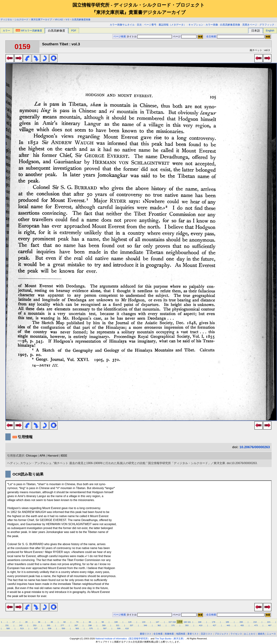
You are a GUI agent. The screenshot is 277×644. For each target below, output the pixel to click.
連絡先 (261, 634)
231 (7, 625)
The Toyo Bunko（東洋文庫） (170, 639)
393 (187, 625)
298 (90, 625)
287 (76, 625)
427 (214, 625)
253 (35, 625)
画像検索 (169, 634)
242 (21, 625)
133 (144, 622)
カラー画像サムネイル (122, 25)
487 (270, 625)
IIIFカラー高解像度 (29, 31)
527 (36, 628)
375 (173, 625)
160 (185, 622)
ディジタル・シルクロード (14, 20)
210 (255, 622)
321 (118, 625)
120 (130, 622)
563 (77, 628)
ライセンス (236, 634)
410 (201, 625)
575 (91, 628)
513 (22, 628)
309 (104, 625)
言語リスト (207, 634)
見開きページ (250, 25)
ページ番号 (150, 25)
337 (132, 625)
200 (241, 622)
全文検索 (211, 37)
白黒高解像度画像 (81, 20)
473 (256, 625)
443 (228, 625)
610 (127, 628)
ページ (184, 37)
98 (103, 622)
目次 (139, 25)
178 (214, 622)
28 (26, 622)
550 (63, 628)
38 (39, 622)
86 (90, 622)
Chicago (31, 456)
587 (105, 628)
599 (119, 628)
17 (14, 622)
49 (52, 622)
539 (50, 628)
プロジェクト (222, 634)
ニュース (271, 634)
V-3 (67, 20)
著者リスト (193, 634)
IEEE (64, 456)
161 (189, 622)
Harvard (53, 456)
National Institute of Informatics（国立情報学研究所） (123, 639)
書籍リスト (146, 634)
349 (145, 625)
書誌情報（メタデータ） (172, 25)
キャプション (196, 25)
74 (77, 622)
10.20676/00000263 (255, 447)
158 (174, 622)
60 (64, 622)
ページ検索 (120, 37)
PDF (74, 31)
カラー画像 (212, 25)
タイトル (149, 37)
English (270, 31)
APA (42, 456)
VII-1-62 (59, 20)
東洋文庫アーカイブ (41, 20)
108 (116, 622)
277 (62, 625)
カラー (6, 31)
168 (200, 622)
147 (157, 622)
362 (159, 625)
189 (227, 622)
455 (242, 625)
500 (8, 628)
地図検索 (181, 634)
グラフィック (267, 25)
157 (170, 622)
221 (269, 622)
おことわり (250, 634)
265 (49, 625)
